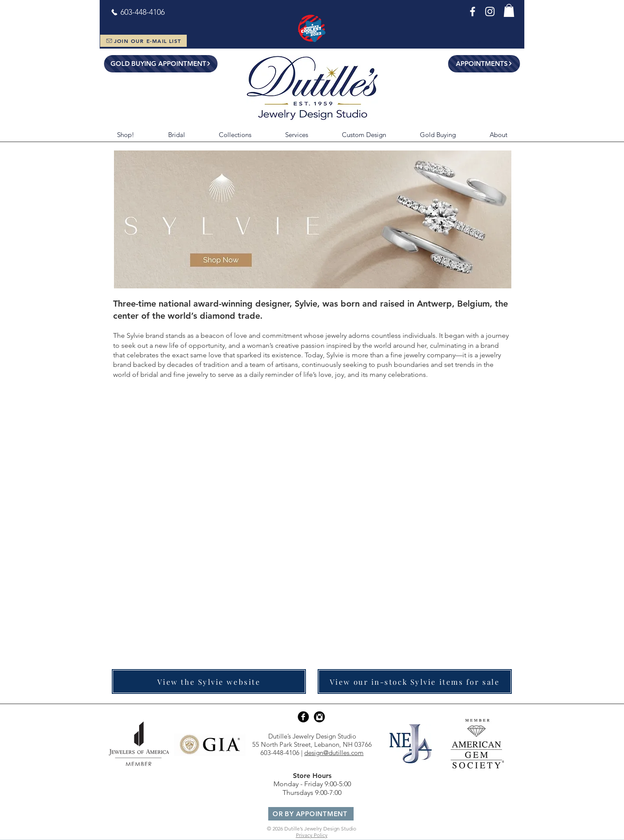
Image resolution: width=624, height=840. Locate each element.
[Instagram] (490, 11)
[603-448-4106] (138, 12)
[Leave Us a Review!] (484, 42)
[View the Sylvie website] (209, 681)
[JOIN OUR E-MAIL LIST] (143, 41)
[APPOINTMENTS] (484, 64)
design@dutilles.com (334, 753)
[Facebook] (473, 11)
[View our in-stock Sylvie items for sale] (415, 681)
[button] (509, 10)
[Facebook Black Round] (303, 717)
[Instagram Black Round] (319, 717)
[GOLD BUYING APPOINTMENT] (161, 64)
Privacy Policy (312, 835)
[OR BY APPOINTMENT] (311, 814)
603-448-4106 (280, 753)
